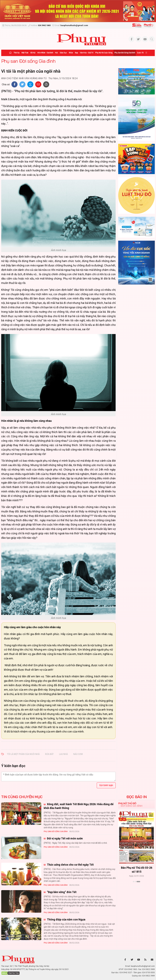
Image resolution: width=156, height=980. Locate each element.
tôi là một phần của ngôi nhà (23, 754)
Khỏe (71, 53)
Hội (56, 53)
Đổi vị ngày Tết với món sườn (65, 838)
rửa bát (49, 754)
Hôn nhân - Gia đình (45, 53)
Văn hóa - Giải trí (87, 53)
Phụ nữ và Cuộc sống (104, 53)
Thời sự (17, 53)
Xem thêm (137, 887)
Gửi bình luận (106, 785)
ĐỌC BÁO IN (137, 797)
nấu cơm (78, 754)
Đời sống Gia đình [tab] (132, 806)
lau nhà (63, 754)
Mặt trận (25, 53)
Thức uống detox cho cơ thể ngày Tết (70, 865)
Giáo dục (63, 53)
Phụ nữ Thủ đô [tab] (127, 803)
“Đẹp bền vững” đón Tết (61, 892)
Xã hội (33, 53)
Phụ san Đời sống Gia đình (125, 53)
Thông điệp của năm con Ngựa (66, 919)
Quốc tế (140, 53)
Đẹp (76, 53)
